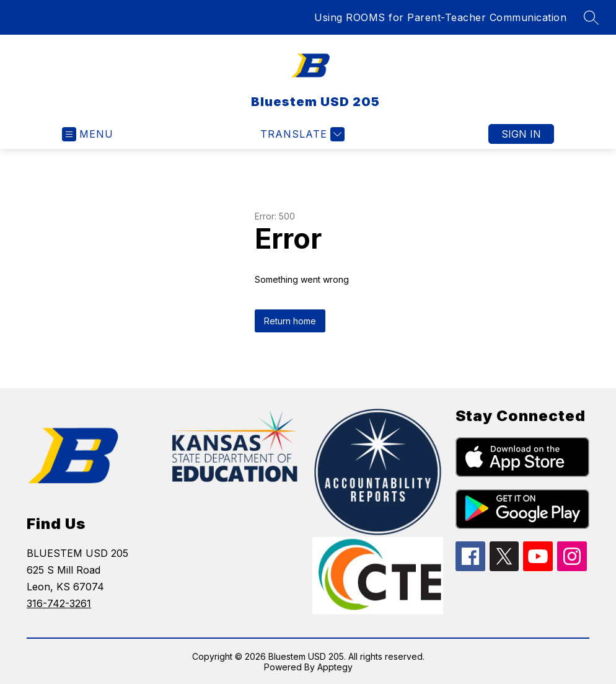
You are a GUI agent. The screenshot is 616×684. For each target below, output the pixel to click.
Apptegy (335, 667)
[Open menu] (88, 134)
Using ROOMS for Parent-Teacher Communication (440, 17)
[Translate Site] (301, 134)
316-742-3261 (59, 603)
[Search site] (591, 17)
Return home (290, 321)
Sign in (521, 134)
